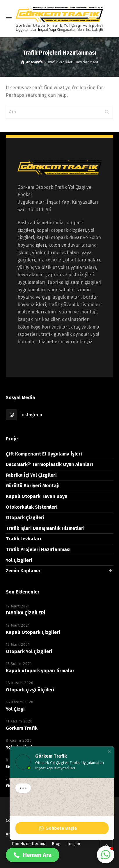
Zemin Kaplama (23, 571)
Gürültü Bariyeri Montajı (33, 486)
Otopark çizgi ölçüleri (30, 690)
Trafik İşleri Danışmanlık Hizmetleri (45, 528)
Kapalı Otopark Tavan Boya (37, 496)
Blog (56, 844)
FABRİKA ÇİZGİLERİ (26, 613)
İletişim (73, 844)
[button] (109, 754)
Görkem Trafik (22, 728)
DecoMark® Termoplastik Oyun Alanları (49, 464)
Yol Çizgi (15, 709)
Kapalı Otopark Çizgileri (33, 632)
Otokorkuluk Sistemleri (32, 507)
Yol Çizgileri (19, 560)
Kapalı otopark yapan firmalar (40, 671)
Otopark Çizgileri (25, 518)
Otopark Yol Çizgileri (29, 651)
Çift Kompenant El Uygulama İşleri (44, 454)
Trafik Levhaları (24, 539)
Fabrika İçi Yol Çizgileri (31, 475)
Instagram (31, 415)
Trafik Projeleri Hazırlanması (38, 549)
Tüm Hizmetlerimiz (29, 844)
